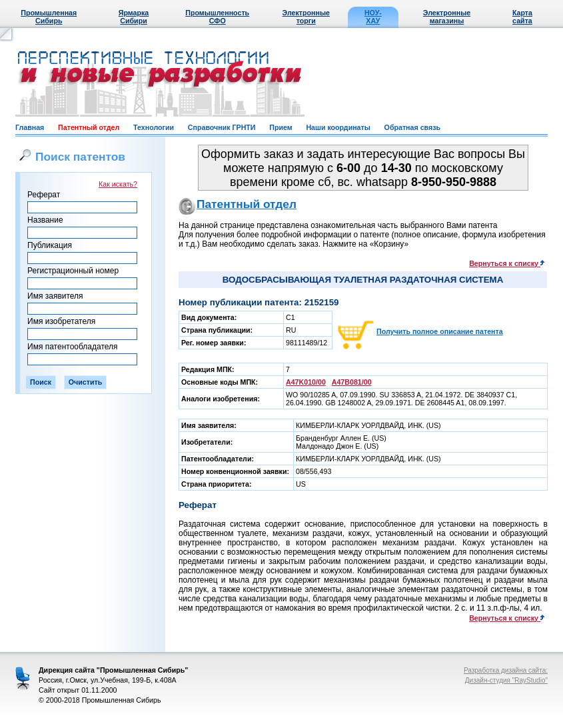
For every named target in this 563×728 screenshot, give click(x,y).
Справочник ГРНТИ (222, 127)
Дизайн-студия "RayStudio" (506, 680)
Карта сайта (522, 17)
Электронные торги (306, 17)
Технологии (154, 127)
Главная (30, 127)
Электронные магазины (447, 17)
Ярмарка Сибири (134, 17)
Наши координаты (338, 127)
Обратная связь (412, 127)
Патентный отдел (89, 127)
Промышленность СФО (217, 17)
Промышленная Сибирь (49, 17)
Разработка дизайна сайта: (506, 670)
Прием (281, 127)
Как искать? (118, 184)
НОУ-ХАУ (373, 17)
